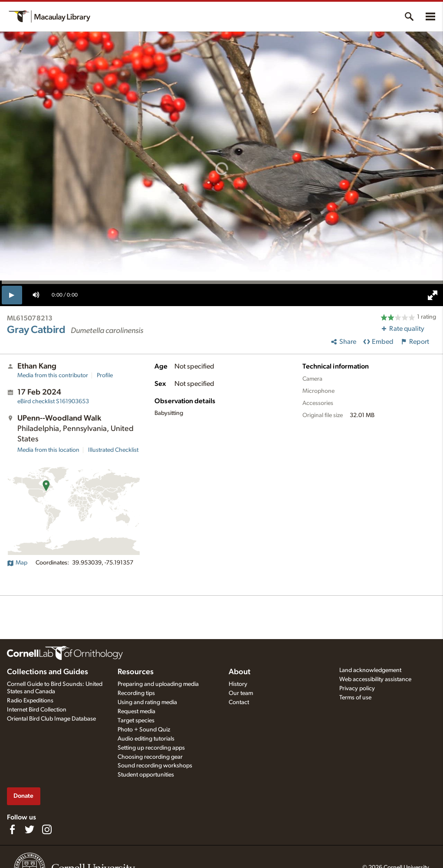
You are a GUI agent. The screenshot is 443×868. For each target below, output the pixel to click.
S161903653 (53, 401)
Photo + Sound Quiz (144, 730)
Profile (105, 375)
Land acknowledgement (370, 670)
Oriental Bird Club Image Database (51, 719)
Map (17, 563)
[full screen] (433, 295)
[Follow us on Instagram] (47, 829)
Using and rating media (147, 702)
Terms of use (355, 698)
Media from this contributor (53, 375)
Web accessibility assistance (375, 679)
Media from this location (48, 450)
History (238, 684)
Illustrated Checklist (113, 450)
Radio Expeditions (30, 701)
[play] (12, 295)
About (240, 672)
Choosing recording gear (150, 757)
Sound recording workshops (155, 766)
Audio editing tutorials (146, 739)
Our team (241, 693)
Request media (136, 711)
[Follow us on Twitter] (30, 829)
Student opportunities (146, 775)
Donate (23, 796)
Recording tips (136, 693)
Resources (136, 672)
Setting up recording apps (151, 748)
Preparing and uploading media (158, 684)
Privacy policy (357, 689)
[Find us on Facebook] (12, 829)
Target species (136, 721)
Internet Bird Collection (37, 710)
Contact (239, 702)
